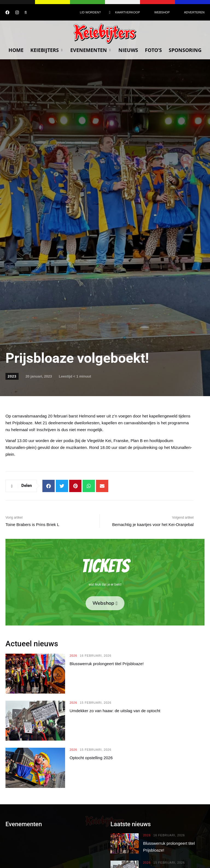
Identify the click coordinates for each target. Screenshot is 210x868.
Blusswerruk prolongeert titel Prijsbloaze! (107, 664)
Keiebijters (47, 50)
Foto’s (153, 50)
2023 (12, 376)
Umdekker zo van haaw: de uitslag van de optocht (115, 711)
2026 (73, 656)
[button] (49, 486)
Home (16, 50)
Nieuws (128, 50)
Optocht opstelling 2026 (91, 758)
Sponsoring (185, 50)
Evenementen (91, 50)
